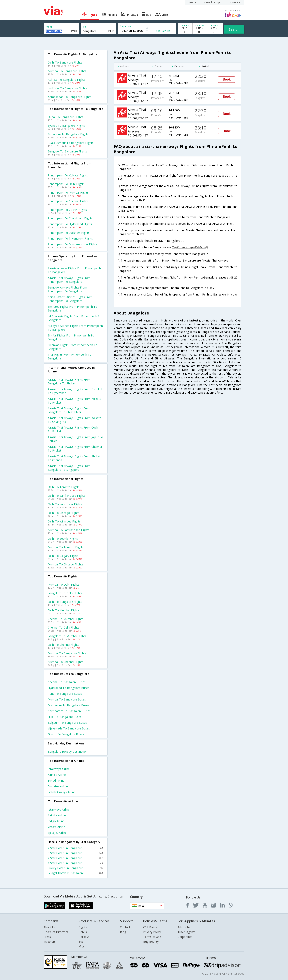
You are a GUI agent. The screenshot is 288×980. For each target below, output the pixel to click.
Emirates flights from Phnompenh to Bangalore (72, 308)
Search (234, 29)
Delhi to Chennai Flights (63, 645)
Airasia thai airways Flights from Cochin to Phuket (74, 429)
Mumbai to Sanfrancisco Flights (69, 530)
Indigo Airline (56, 821)
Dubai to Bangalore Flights (65, 117)
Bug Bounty (151, 942)
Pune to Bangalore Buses (65, 694)
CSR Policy (150, 927)
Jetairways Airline (59, 769)
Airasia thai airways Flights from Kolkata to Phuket (74, 401)
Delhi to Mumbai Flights (64, 610)
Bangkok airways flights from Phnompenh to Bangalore (67, 289)
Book (227, 79)
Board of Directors (56, 932)
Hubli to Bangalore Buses (65, 717)
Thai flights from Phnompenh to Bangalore (70, 356)
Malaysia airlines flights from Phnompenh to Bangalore (75, 328)
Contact (125, 927)
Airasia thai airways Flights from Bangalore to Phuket (69, 381)
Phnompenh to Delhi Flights (66, 184)
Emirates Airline (58, 786)
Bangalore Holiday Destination (68, 752)
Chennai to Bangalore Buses (67, 682)
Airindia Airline (57, 775)
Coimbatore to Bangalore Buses (69, 711)
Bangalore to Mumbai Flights (67, 636)
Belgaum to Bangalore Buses (67, 723)
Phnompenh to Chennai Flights (68, 201)
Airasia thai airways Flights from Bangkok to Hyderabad (75, 391)
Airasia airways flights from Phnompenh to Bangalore (74, 270)
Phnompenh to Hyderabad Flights (70, 224)
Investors (50, 942)
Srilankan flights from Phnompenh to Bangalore (73, 347)
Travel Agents (186, 932)
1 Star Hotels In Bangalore (76, 863)
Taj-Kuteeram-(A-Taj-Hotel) (190, 247)
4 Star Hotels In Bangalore (76, 848)
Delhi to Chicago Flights (63, 513)
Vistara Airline (56, 827)
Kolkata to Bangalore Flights (67, 80)
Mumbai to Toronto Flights (66, 547)
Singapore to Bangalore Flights (68, 134)
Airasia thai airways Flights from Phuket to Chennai (74, 458)
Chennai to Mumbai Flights (65, 619)
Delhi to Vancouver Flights (65, 504)
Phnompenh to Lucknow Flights (69, 233)
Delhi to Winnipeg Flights (64, 521)
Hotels (83, 932)
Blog (123, 932)
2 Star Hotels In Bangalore (76, 858)
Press (47, 937)
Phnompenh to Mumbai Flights (68, 193)
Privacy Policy (152, 932)
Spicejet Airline (57, 833)
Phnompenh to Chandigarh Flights (70, 218)
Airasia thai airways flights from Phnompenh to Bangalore (69, 280)
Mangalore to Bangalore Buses (68, 705)
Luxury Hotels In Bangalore (76, 868)
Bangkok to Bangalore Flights (67, 151)
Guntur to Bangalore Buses (66, 734)
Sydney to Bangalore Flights (66, 126)
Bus (81, 942)
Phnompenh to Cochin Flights (67, 210)
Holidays (84, 937)
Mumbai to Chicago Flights (65, 564)
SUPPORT (235, 2)
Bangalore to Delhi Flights (65, 593)
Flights (83, 927)
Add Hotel (184, 927)
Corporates (185, 937)
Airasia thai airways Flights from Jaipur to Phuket (75, 439)
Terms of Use (152, 937)
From (49, 27)
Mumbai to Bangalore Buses (67, 699)
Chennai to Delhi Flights (63, 627)
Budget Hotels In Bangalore (76, 873)
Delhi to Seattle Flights (63, 539)
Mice (81, 946)
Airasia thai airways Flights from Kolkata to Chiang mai (74, 420)
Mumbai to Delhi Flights (64, 585)
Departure (126, 26)
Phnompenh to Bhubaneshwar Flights (73, 244)
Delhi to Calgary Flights (63, 556)
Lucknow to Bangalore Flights (67, 88)
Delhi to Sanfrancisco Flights (67, 496)
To (84, 27)
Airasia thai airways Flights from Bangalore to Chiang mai (69, 410)
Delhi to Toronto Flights (64, 487)
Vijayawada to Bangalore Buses (69, 728)
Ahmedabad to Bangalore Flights (69, 97)
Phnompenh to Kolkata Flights (68, 175)
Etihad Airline (56, 781)
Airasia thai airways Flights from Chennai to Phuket (75, 449)
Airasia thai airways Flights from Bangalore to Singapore (69, 468)
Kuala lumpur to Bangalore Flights (71, 143)
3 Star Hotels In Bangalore (76, 853)
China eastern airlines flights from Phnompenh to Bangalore (70, 299)
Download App (213, 2)
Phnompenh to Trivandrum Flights (70, 238)
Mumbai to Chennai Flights (65, 662)
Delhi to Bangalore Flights (65, 62)
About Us (50, 927)
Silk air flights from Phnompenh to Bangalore (71, 337)
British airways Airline (62, 792)
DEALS (193, 2)
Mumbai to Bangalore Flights (67, 71)
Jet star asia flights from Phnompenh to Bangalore (75, 318)
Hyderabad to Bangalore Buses (68, 688)
